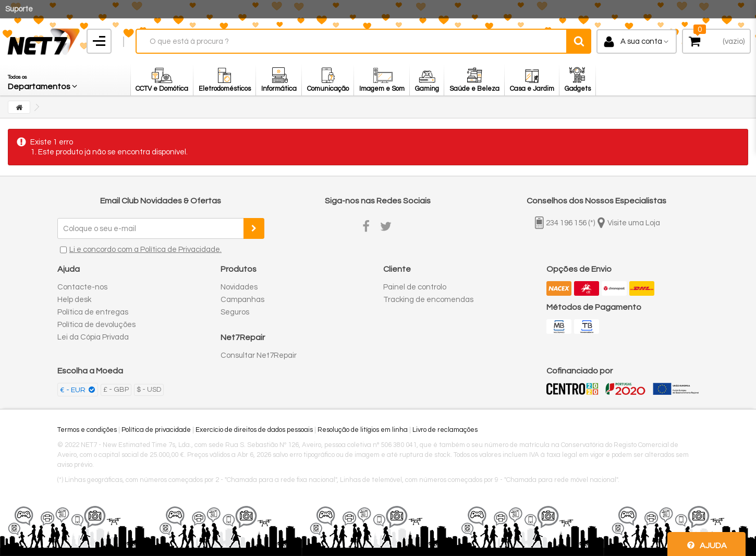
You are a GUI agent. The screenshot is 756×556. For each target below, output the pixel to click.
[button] (43, 80)
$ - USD (149, 390)
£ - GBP (116, 390)
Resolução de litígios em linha (363, 430)
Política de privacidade (156, 430)
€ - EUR (74, 390)
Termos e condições (87, 430)
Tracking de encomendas (428, 300)
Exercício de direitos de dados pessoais (254, 430)
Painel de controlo (415, 287)
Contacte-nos (82, 287)
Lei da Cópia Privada (93, 337)
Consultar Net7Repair (259, 355)
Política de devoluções (96, 325)
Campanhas (242, 300)
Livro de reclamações (445, 430)
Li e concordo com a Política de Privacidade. (145, 250)
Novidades (239, 287)
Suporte (19, 9)
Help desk (74, 300)
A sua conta (641, 41)
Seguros (235, 312)
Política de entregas (93, 312)
